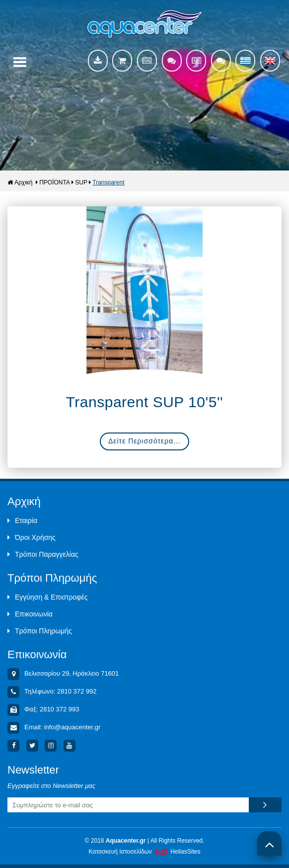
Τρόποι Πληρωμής (40, 631)
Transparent (108, 182)
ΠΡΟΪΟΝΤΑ (55, 182)
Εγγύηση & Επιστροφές (47, 597)
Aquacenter (145, 25)
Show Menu (20, 62)
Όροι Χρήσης (32, 537)
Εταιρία (22, 521)
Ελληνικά (245, 61)
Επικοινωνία (30, 614)
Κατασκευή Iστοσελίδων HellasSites (145, 852)
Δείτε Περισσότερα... (144, 441)
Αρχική (20, 182)
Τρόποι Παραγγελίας (43, 554)
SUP (81, 182)
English (270, 61)
